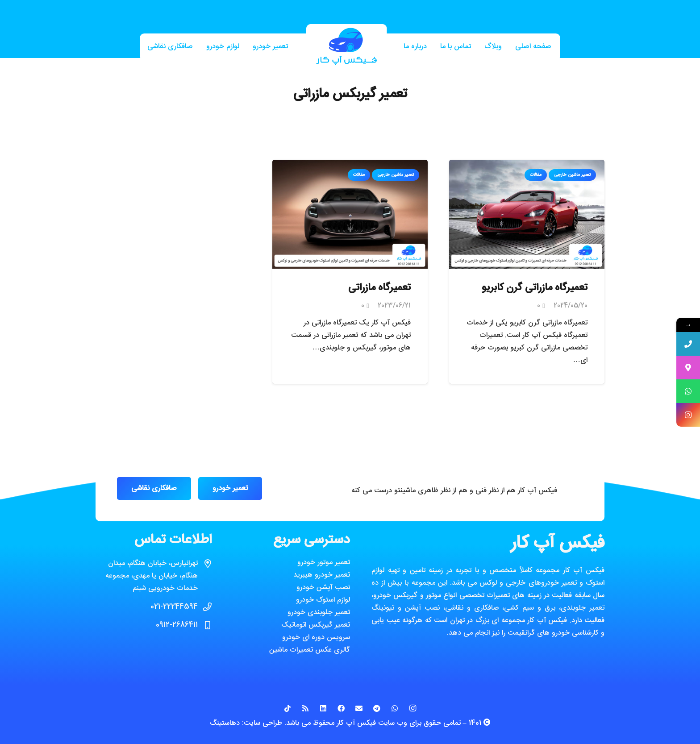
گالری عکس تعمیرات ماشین (310, 650)
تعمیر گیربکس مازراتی (350, 94)
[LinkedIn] (323, 708)
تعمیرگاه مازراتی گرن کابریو (535, 288)
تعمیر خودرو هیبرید (322, 575)
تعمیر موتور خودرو (324, 563)
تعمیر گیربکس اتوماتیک (316, 625)
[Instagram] (412, 708)
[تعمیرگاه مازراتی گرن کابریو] (527, 166)
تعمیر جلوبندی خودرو (319, 613)
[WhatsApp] (395, 708)
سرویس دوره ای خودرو (316, 638)
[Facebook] (341, 708)
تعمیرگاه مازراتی (379, 288)
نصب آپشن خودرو (323, 588)
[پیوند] (346, 47)
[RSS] (305, 708)
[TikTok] (287, 708)
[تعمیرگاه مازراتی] (350, 166)
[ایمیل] (359, 708)
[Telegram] (377, 708)
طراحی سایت (263, 723)
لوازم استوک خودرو (323, 600)
